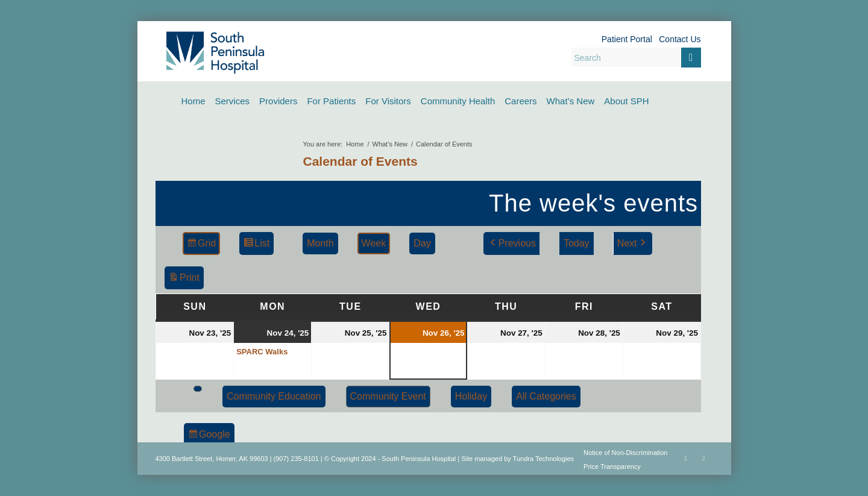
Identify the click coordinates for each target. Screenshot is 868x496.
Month (320, 243)
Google (209, 436)
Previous (511, 243)
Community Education (274, 396)
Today (576, 243)
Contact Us (680, 39)
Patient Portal (627, 39)
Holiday (470, 396)
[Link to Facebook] (686, 458)
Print (184, 279)
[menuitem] (193, 101)
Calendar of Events (360, 161)
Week (373, 243)
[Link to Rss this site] (704, 458)
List (256, 245)
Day (422, 243)
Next (632, 243)
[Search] (636, 57)
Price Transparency (612, 466)
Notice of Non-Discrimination (625, 453)
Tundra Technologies (544, 459)
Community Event (388, 396)
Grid (201, 245)
